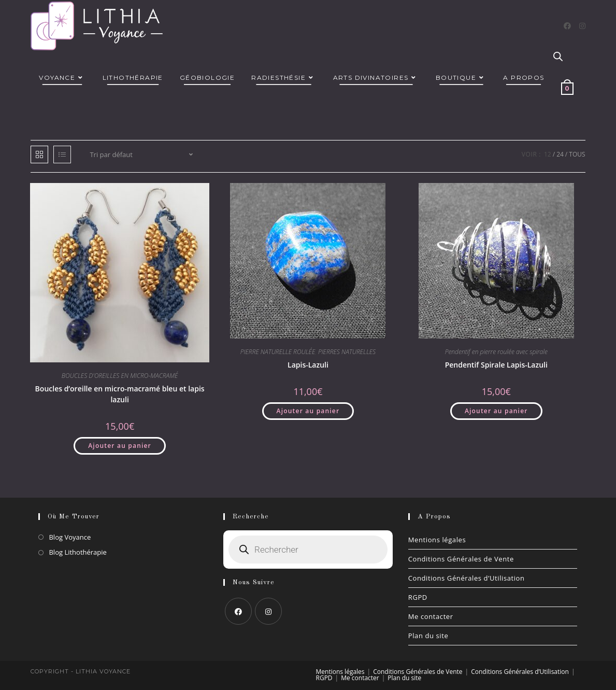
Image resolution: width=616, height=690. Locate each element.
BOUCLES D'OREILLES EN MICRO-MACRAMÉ (120, 376)
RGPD (418, 597)
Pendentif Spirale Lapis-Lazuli (496, 365)
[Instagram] (582, 26)
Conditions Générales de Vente (461, 559)
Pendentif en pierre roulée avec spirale (496, 352)
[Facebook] (567, 26)
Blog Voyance (70, 537)
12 (548, 154)
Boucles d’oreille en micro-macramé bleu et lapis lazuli (120, 394)
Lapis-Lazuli (308, 365)
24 (560, 154)
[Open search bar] (558, 57)
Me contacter (431, 616)
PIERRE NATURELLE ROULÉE (278, 352)
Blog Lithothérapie (77, 552)
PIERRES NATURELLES (347, 352)
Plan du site (428, 636)
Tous (577, 154)
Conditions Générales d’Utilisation (467, 578)
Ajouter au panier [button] (120, 446)
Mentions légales (437, 540)
